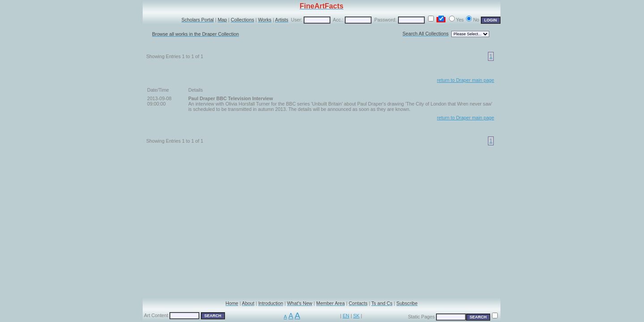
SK (356, 316)
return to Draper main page (466, 80)
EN (346, 316)
